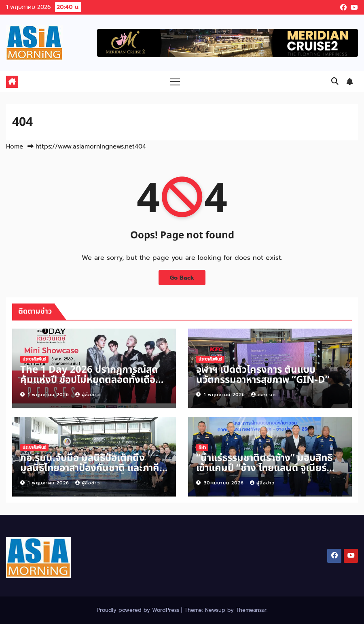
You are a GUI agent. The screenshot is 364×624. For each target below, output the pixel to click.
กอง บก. (264, 395)
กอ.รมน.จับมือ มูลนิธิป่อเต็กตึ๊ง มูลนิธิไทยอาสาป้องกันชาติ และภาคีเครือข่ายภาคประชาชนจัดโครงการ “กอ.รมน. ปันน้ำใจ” (90, 473)
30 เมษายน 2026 (225, 483)
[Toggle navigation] (175, 82)
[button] (335, 81)
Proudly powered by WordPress (139, 610)
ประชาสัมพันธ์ (34, 359)
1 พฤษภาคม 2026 (50, 395)
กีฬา (202, 447)
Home (15, 146)
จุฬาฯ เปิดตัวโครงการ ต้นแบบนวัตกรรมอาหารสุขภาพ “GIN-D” (263, 375)
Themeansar (251, 610)
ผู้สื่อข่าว (88, 395)
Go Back (182, 278)
